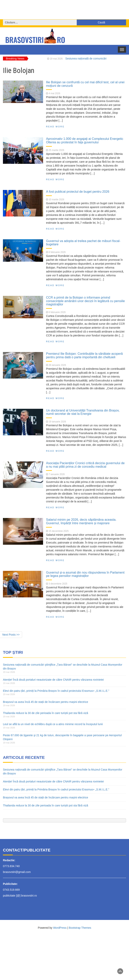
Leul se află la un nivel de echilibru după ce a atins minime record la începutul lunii (53, 724)
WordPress (60, 928)
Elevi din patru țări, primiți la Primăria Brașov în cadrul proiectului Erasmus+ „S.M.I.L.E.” (56, 691)
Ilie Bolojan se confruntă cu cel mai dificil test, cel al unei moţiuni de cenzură (85, 84)
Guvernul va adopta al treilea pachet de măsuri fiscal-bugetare (83, 243)
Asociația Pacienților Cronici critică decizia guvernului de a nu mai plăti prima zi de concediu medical (85, 465)
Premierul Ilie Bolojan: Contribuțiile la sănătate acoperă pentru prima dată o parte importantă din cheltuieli (84, 355)
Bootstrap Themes (80, 928)
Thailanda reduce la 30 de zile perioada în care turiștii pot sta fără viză (46, 713)
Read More (55, 127)
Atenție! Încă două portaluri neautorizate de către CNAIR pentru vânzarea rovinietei (53, 680)
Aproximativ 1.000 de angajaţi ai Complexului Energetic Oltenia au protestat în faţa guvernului (85, 140)
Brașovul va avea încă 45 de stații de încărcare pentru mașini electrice (46, 702)
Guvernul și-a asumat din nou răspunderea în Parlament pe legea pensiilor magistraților (85, 574)
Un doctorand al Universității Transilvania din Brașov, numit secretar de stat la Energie (83, 412)
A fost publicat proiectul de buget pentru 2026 (78, 192)
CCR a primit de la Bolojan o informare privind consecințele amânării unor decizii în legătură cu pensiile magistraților (85, 301)
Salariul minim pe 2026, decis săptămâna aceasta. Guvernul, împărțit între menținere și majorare (81, 521)
